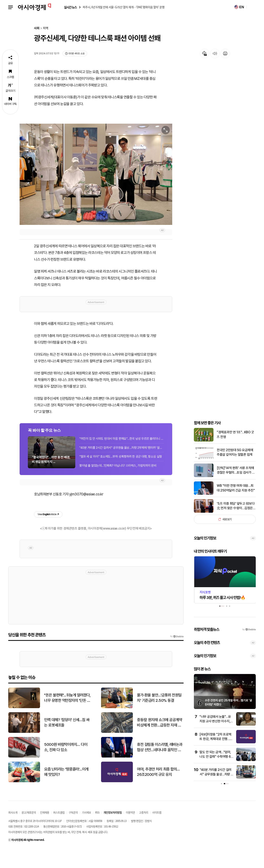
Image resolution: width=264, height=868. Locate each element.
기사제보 (86, 832)
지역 (46, 28)
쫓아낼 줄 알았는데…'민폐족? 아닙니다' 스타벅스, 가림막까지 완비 (118, 484)
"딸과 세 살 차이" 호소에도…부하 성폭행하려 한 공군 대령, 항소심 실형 (121, 475)
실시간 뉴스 (70, 7)
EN (239, 7)
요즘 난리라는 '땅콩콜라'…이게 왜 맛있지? (66, 792)
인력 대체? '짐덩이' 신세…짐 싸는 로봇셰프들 (67, 742)
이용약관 (130, 832)
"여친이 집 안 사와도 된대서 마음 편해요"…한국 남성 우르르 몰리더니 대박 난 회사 (122, 457)
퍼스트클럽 (59, 832)
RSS (97, 832)
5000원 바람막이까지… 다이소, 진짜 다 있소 (66, 767)
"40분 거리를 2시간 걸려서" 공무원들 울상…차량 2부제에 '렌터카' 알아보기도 (122, 466)
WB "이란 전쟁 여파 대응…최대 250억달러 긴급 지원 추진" (236, 508)
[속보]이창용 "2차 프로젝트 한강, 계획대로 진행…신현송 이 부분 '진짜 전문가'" (216, 759)
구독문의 (73, 832)
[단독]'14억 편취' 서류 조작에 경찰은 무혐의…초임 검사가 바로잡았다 (236, 490)
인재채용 (45, 832)
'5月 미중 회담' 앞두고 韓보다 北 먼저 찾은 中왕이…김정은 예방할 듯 (236, 526)
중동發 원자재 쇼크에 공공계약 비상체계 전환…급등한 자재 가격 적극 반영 (159, 743)
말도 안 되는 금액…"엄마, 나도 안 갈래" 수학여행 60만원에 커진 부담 (216, 776)
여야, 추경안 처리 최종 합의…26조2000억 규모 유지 (158, 792)
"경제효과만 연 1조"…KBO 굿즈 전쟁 (235, 454)
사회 (37, 28)
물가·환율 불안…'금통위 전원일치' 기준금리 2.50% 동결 (159, 718)
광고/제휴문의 (29, 832)
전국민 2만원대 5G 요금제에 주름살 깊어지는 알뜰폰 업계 (235, 472)
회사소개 (13, 832)
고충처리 (144, 832)
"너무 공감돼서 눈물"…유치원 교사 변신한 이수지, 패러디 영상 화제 (215, 741)
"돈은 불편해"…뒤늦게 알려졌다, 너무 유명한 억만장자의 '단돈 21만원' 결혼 (67, 718)
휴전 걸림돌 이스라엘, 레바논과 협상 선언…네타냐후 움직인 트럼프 (160, 767)
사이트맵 (157, 832)
